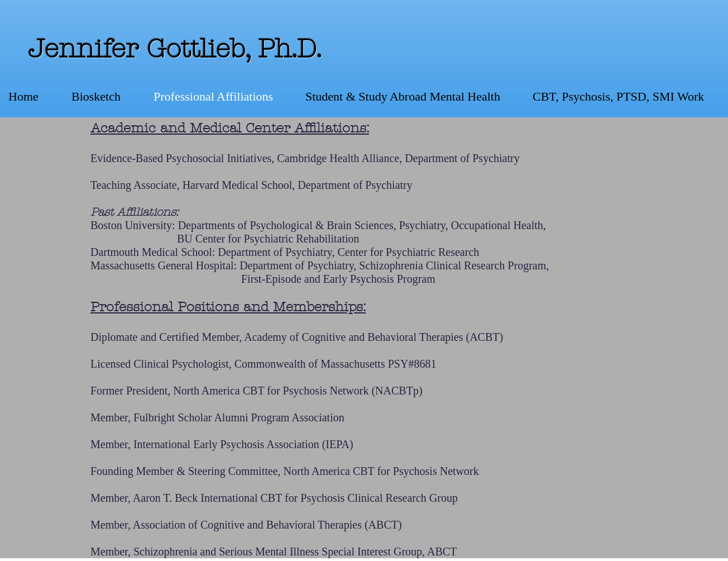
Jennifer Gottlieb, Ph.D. (175, 49)
